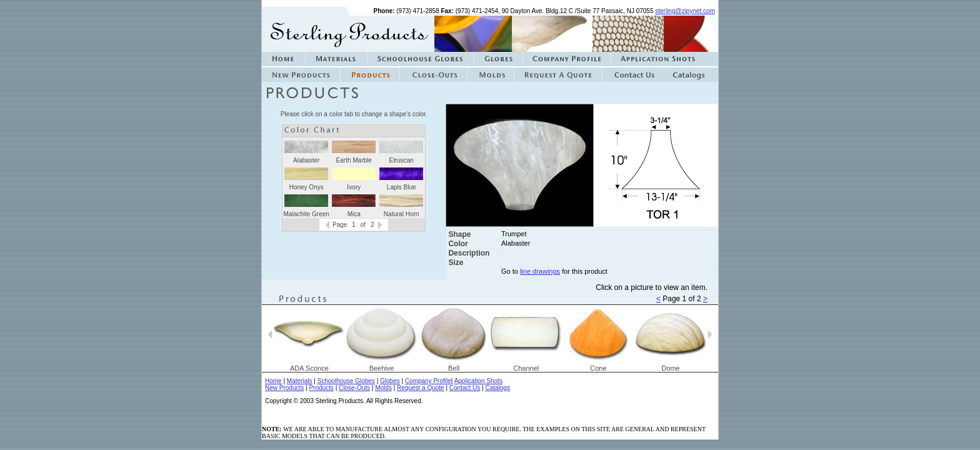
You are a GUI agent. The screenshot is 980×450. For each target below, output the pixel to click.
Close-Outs (354, 388)
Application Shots (478, 381)
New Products (284, 388)
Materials (300, 381)
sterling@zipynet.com (685, 11)
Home (273, 381)
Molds (383, 388)
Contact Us (465, 388)
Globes (390, 381)
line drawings (540, 271)
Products (321, 388)
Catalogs (497, 388)
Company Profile (428, 381)
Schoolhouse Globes (346, 381)
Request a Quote (421, 388)
